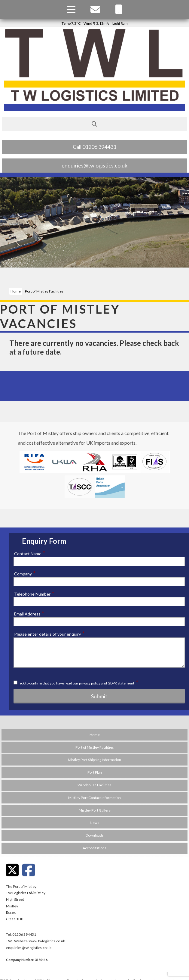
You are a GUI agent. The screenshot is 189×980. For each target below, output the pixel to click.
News (95, 823)
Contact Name (30, 553)
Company (25, 574)
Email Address (29, 614)
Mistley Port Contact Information (95, 798)
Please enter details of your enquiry (49, 634)
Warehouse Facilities (95, 785)
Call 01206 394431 (95, 147)
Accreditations (95, 848)
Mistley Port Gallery (95, 810)
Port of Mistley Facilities (95, 747)
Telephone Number (34, 594)
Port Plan (95, 772)
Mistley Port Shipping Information (95, 760)
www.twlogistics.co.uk (47, 941)
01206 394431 (24, 934)
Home (16, 291)
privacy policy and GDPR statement (107, 683)
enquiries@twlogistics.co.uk (95, 165)
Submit (99, 696)
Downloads (95, 835)
